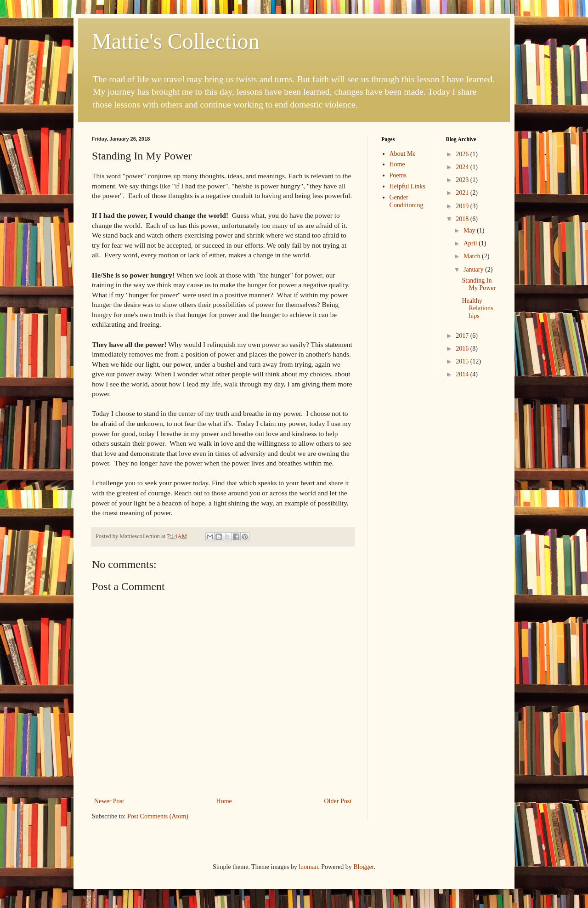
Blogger (363, 867)
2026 (463, 154)
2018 (463, 219)
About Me (403, 154)
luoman (308, 867)
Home (224, 801)
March (473, 256)
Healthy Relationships (477, 309)
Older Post (338, 801)
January (474, 270)
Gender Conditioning (407, 201)
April (471, 243)
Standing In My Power (479, 284)
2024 (463, 167)
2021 (463, 193)
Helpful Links (407, 186)
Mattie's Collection (176, 41)
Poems (398, 175)
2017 (463, 336)
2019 (463, 206)
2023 (463, 180)
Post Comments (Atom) (158, 816)
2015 (463, 361)
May (470, 230)
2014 (463, 374)
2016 (463, 349)
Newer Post (109, 801)
